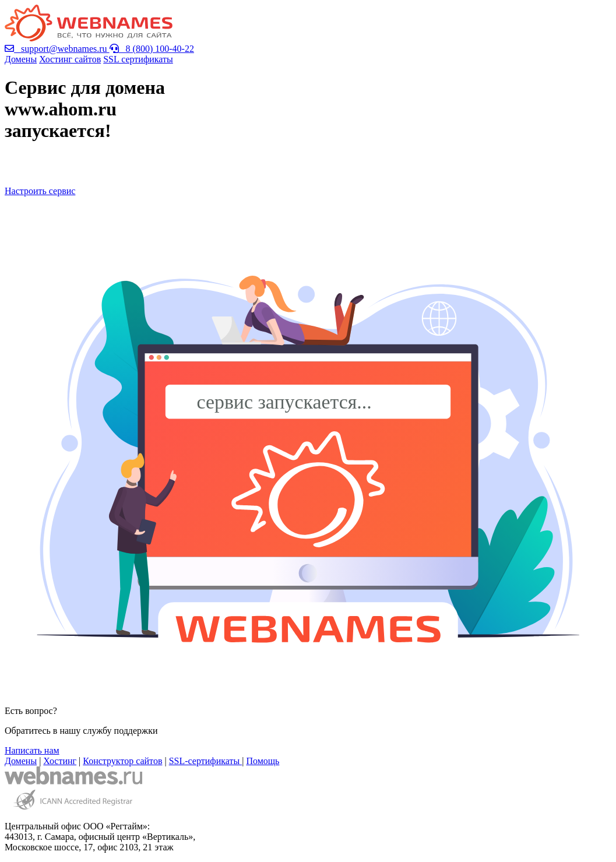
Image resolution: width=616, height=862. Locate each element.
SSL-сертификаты (206, 761)
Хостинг (60, 761)
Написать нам (32, 750)
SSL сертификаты (138, 59)
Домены (21, 59)
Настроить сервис (40, 191)
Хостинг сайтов (70, 59)
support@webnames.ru (57, 49)
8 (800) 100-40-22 (152, 49)
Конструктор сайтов (122, 761)
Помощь (263, 761)
